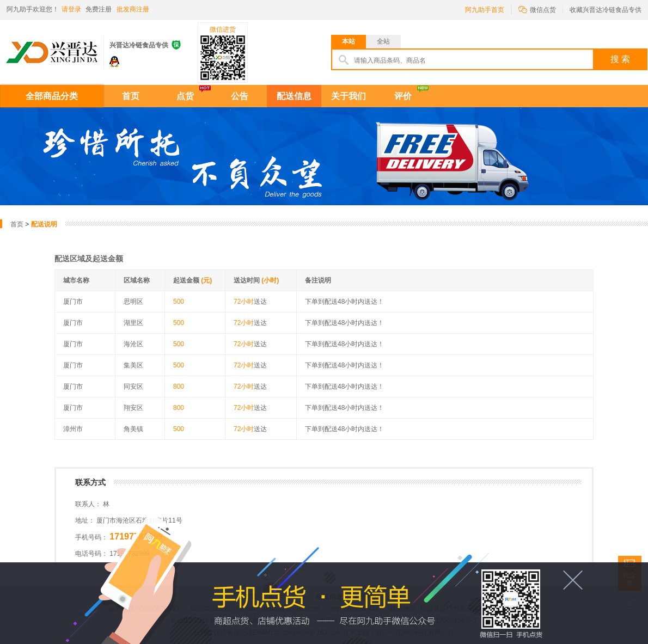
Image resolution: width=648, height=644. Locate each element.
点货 (185, 96)
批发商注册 (133, 9)
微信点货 (537, 9)
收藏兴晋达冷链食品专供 (606, 10)
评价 (403, 96)
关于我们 (349, 96)
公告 (240, 96)
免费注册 (99, 9)
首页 (131, 96)
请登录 (71, 9)
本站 (349, 41)
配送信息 (294, 96)
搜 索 (620, 59)
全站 (383, 41)
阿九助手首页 (485, 10)
